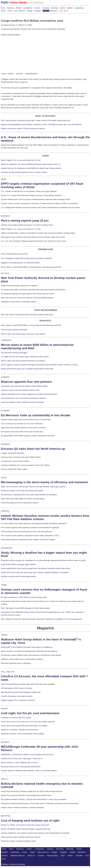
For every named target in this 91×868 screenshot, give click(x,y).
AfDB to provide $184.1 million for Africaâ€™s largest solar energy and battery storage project (38, 233)
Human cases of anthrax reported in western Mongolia (22, 807)
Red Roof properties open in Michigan (16, 663)
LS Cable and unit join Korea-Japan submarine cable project (25, 357)
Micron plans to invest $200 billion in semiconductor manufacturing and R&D (31, 267)
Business (11, 8)
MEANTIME (6, 816)
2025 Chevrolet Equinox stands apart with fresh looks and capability (28, 684)
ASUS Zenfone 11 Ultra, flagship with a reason (19, 763)
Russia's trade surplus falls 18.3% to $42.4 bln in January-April (26, 420)
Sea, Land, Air (20, 11)
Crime (3, 11)
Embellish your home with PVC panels (16, 718)
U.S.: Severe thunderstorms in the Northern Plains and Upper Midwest (29, 191)
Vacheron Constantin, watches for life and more (20, 730)
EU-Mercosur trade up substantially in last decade (36, 415)
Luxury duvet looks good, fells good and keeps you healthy (24, 726)
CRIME (4, 585)
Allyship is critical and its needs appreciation (18, 576)
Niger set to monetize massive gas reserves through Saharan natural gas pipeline (33, 487)
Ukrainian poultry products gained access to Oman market (24, 172)
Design (30, 11)
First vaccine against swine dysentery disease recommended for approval (30, 528)
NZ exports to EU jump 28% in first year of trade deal (22, 432)
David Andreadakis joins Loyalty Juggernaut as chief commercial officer (29, 394)
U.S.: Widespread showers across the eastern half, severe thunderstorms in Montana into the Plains (41, 207)
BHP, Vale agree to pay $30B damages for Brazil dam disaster (25, 608)
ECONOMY (6, 411)
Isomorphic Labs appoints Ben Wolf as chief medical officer (24, 386)
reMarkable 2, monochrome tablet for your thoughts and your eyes (27, 755)
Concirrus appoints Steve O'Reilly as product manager (22, 402)
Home (4, 849)
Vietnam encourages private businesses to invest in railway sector (27, 225)
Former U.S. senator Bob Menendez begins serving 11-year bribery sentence (31, 195)
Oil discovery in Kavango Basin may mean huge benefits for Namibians (29, 495)
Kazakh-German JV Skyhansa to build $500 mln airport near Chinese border (31, 168)
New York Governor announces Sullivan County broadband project (27, 298)
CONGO (11, 74)
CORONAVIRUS (31, 74)
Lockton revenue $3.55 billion (13, 453)
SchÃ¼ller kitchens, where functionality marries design (23, 734)
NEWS (4, 179)
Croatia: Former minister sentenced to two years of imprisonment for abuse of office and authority (39, 203)
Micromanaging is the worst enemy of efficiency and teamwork (44, 482)
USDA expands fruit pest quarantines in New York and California (26, 532)
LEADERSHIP (7, 548)
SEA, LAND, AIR (8, 672)
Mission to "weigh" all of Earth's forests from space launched (25, 825)
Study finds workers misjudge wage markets (18, 564)
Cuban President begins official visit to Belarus (19, 286)
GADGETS (5, 742)
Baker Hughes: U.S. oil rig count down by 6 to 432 (21, 160)
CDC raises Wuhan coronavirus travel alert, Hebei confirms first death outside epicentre (36, 120)
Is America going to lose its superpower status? (20, 503)
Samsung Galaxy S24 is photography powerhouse (21, 767)
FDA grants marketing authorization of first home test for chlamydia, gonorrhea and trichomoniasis (40, 803)
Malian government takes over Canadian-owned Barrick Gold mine (27, 369)
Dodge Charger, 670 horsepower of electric (18, 700)
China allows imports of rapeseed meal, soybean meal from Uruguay (28, 540)
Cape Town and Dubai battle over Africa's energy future (23, 499)
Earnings (55, 8)
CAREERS (5, 377)
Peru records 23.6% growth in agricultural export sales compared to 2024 (30, 536)
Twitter (70, 856)
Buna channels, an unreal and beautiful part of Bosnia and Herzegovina (29, 651)
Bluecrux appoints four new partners (26, 382)
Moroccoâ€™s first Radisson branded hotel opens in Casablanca (27, 647)
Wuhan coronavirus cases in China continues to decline (23, 129)
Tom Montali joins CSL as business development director (23, 398)
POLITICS (5, 273)
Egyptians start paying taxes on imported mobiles (20, 263)
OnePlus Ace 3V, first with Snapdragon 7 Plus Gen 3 (22, 759)
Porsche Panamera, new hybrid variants (17, 696)
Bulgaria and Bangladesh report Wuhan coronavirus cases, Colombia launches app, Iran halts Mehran (41, 124)
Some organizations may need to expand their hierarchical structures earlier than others (36, 568)
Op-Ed (63, 8)
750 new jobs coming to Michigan (14, 330)
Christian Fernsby (9, 25)
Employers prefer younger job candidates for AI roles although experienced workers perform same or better (43, 560)
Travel (10, 11)
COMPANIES (6, 340)
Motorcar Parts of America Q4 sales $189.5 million (21, 457)
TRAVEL (4, 635)
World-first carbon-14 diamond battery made (18, 841)
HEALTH (4, 779)
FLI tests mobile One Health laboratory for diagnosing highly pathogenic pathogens (34, 523)
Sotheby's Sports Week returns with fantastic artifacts (22, 659)
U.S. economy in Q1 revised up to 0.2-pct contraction (22, 424)
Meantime (53, 11)
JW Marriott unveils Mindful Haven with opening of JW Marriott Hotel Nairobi (31, 655)
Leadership (79, 8)
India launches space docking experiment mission (21, 837)
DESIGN (4, 709)
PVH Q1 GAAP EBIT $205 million (14, 469)
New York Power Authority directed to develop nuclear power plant (27, 315)
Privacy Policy (52, 856)
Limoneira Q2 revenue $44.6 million (15, 461)
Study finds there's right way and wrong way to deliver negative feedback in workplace (35, 572)
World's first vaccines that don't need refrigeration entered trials (26, 795)
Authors (5, 856)
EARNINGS (6, 444)
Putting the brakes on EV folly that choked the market (22, 491)
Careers (37, 8)
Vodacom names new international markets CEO (20, 390)
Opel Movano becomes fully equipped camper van (21, 692)
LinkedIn (79, 856)
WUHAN (19, 74)
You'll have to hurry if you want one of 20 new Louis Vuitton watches (28, 722)
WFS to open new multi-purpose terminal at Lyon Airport (23, 334)
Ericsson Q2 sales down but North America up (33, 449)
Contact (41, 856)
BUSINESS (5, 216)
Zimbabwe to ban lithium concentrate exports (19, 302)
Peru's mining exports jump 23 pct (25, 221)
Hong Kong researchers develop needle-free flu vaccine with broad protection (32, 791)
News (3, 8)
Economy (46, 8)
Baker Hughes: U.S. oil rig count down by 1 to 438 (21, 229)
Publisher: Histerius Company (13, 864)
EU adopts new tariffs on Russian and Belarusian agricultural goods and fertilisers (33, 290)
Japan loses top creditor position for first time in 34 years (23, 428)
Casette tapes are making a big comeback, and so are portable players (29, 771)
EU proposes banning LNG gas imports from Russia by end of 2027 (28, 294)
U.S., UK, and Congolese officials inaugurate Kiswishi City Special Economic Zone (34, 241)
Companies (28, 8)
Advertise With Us (18, 856)
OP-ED (4, 478)
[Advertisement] (19, 51)
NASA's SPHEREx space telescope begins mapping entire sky (26, 829)
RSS (63, 856)
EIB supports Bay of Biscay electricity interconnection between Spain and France (33, 237)
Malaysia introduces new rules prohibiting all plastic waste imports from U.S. (31, 164)
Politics (19, 8)
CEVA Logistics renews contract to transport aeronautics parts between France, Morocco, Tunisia (39, 365)
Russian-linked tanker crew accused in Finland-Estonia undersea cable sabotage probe (35, 199)
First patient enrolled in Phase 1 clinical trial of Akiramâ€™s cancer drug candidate (34, 799)
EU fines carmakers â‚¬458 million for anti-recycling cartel (24, 597)
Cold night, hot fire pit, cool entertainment (30, 713)
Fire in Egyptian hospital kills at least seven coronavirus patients (26, 258)
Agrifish (70, 8)
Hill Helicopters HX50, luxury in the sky (16, 688)
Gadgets (38, 11)
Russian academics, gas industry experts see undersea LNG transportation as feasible (35, 833)
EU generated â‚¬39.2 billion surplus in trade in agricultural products (28, 436)
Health (45, 11)
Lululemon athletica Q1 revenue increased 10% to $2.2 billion (25, 465)
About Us (31, 856)
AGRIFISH (5, 511)
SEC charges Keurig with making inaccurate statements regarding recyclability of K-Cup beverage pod (41, 619)
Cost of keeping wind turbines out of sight (30, 821)
